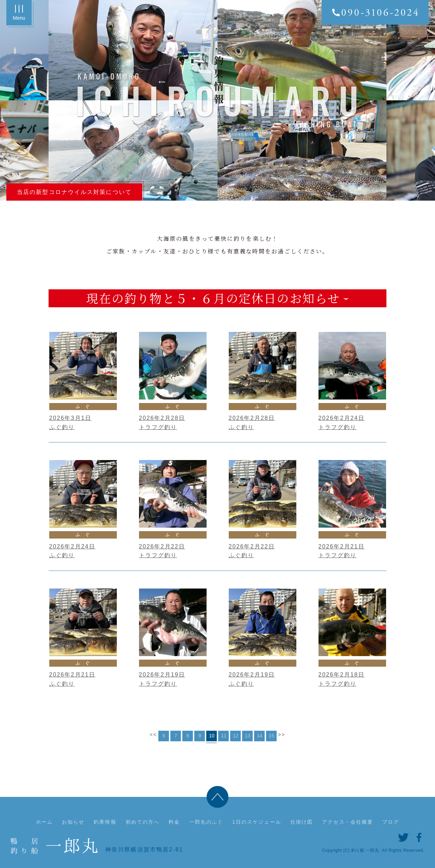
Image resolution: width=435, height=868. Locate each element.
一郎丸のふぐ (206, 822)
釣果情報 (105, 822)
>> (282, 735)
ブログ (391, 822)
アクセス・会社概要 (348, 822)
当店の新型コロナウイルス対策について (74, 192)
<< (153, 735)
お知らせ (73, 822)
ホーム (44, 822)
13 (248, 736)
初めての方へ (143, 822)
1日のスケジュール (257, 822)
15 (272, 736)
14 (260, 736)
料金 (174, 822)
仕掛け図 (302, 822)
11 (224, 736)
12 (236, 736)
